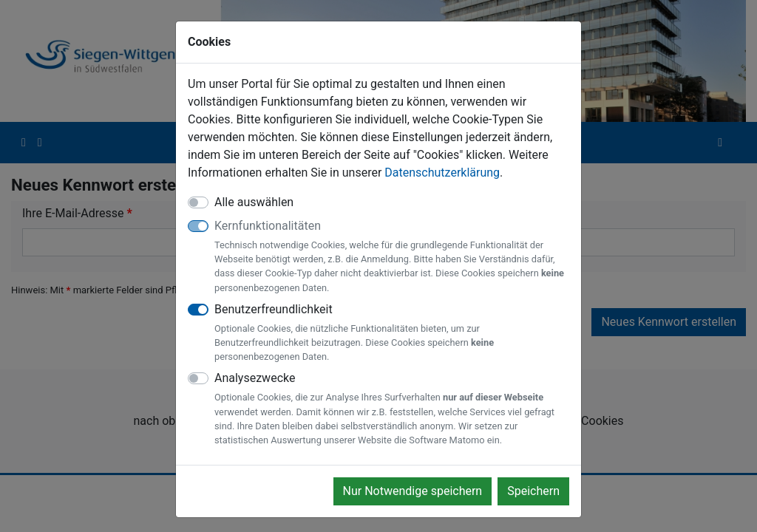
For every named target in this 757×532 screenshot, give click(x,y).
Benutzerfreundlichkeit (392, 333)
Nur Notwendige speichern (413, 491)
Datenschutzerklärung (442, 173)
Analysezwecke (392, 409)
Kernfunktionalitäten (392, 257)
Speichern (533, 491)
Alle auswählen (254, 202)
